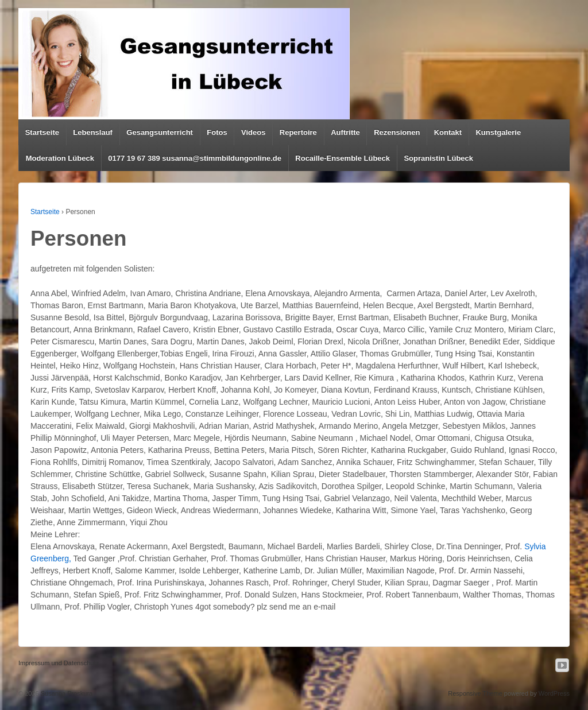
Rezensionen (397, 132)
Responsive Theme (475, 693)
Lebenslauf (93, 132)
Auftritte (345, 132)
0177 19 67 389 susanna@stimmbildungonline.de (195, 158)
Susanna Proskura (66, 693)
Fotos (217, 132)
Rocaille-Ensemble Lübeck (343, 158)
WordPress (554, 693)
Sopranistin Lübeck (438, 158)
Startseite (42, 132)
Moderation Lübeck (60, 158)
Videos (253, 132)
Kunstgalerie (498, 132)
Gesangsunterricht (160, 132)
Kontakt (448, 132)
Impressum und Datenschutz (59, 663)
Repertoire (298, 132)
